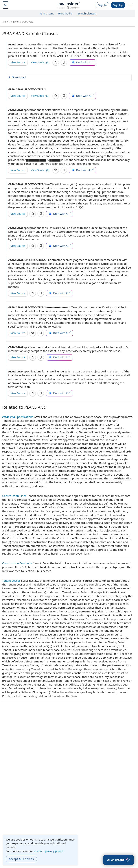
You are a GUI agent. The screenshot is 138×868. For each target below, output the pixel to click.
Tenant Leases (11, 581)
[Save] (56, 62)
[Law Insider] (68, 5)
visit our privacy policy (48, 851)
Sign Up (118, 5)
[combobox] (5, 5)
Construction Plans (14, 496)
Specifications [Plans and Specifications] (18, 417)
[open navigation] (130, 5)
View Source (18, 62)
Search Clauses (87, 13)
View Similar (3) (40, 62)
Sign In (102, 5)
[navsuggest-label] (5, 5)
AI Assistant (47, 13)
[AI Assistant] (118, 860)
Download (17, 77)
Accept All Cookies (21, 859)
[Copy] (64, 62)
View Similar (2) (40, 170)
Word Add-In (66, 13)
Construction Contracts (17, 563)
